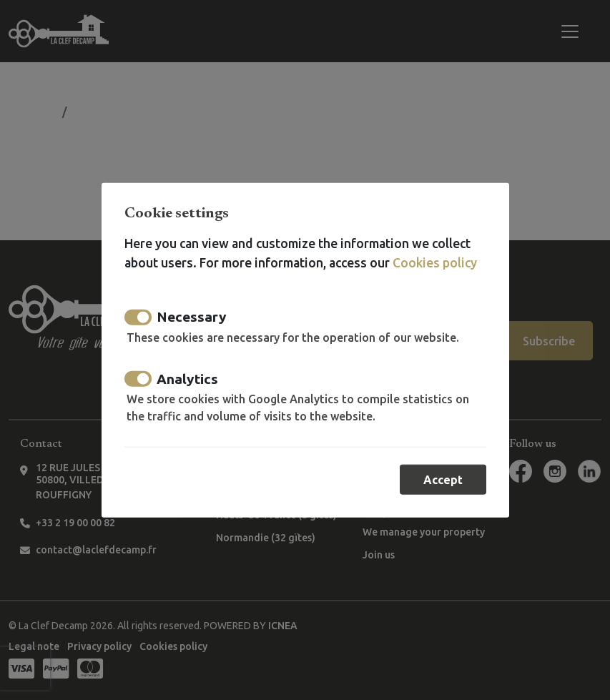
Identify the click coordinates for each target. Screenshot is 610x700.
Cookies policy (435, 262)
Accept (443, 480)
